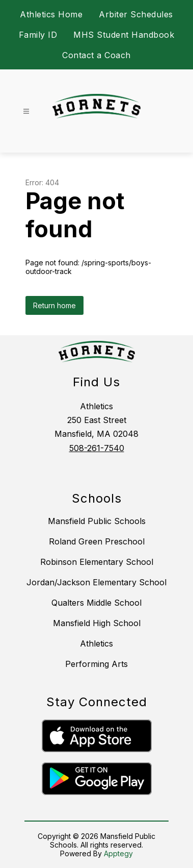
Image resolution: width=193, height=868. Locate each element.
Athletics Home (51, 14)
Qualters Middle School (96, 603)
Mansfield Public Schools (97, 521)
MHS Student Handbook (124, 35)
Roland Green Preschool (97, 541)
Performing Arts (96, 664)
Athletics (96, 643)
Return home (54, 305)
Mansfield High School (97, 623)
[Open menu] (26, 111)
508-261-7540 (97, 448)
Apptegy (118, 853)
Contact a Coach (96, 55)
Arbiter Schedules (136, 14)
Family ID (38, 35)
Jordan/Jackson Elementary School (96, 582)
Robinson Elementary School (97, 562)
